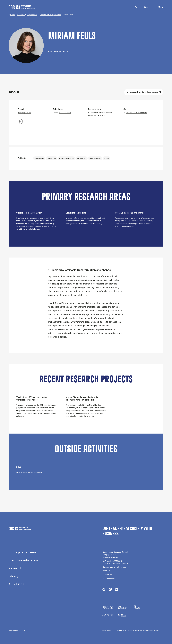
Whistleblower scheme (151, 630)
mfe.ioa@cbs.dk (24, 113)
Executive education (23, 560)
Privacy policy (108, 630)
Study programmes (22, 552)
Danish (134, 7)
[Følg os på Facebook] (104, 590)
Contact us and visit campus (114, 567)
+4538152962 (65, 113)
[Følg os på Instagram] (110, 590)
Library (14, 576)
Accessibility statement (133, 630)
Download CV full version (137, 113)
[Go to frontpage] (22, 7)
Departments (32, 15)
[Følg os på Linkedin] (116, 590)
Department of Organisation (50, 15)
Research (21, 15)
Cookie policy (119, 630)
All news (106, 575)
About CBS (16, 584)
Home (13, 15)
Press (105, 571)
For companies (108, 578)
